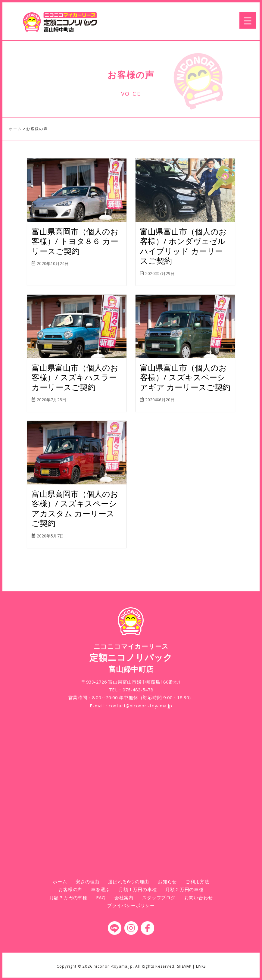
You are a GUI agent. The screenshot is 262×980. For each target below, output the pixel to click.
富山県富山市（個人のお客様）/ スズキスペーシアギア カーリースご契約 (185, 377)
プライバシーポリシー (131, 905)
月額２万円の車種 (184, 889)
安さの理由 (87, 881)
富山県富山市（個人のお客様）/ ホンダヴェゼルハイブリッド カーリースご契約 (183, 246)
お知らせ (167, 881)
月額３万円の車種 (68, 897)
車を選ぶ (100, 889)
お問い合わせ (199, 897)
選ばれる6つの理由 (129, 881)
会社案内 (124, 897)
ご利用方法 (197, 881)
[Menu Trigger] (248, 20)
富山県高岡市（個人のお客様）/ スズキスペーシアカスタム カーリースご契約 (75, 509)
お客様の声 (70, 889)
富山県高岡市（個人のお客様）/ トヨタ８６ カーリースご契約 (75, 241)
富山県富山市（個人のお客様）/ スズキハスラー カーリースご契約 (75, 377)
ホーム (60, 881)
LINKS (201, 966)
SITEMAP (184, 966)
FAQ (101, 897)
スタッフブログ (159, 897)
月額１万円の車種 (138, 889)
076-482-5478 (138, 690)
